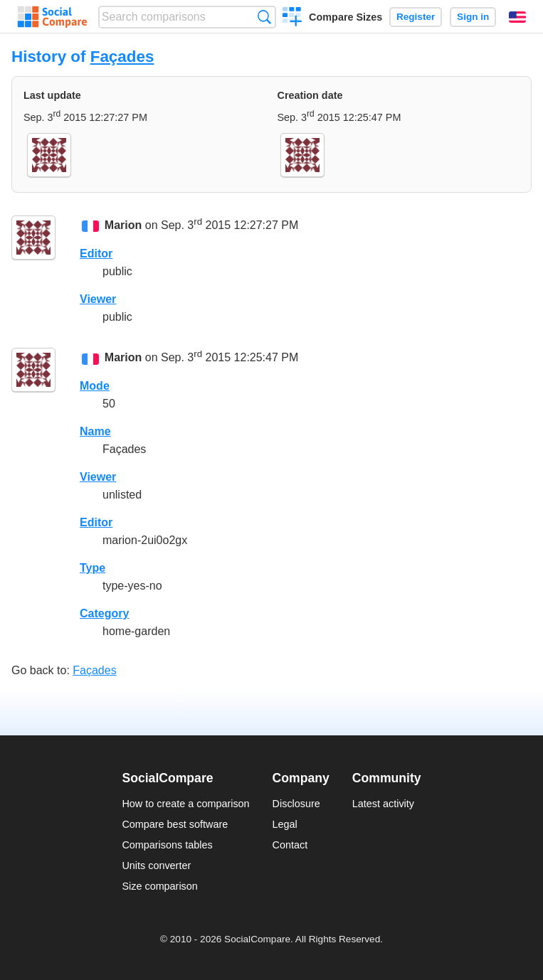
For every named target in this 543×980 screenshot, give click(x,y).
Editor (96, 254)
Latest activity (383, 804)
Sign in (473, 17)
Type (93, 568)
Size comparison (159, 886)
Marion (123, 226)
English (517, 17)
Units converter (156, 866)
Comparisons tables (167, 845)
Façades (122, 57)
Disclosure (296, 804)
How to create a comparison (185, 804)
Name (95, 431)
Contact (290, 845)
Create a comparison (292, 18)
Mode (95, 386)
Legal (285, 824)
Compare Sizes (346, 17)
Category (104, 613)
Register (416, 17)
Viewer (98, 299)
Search (264, 17)
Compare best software (175, 824)
